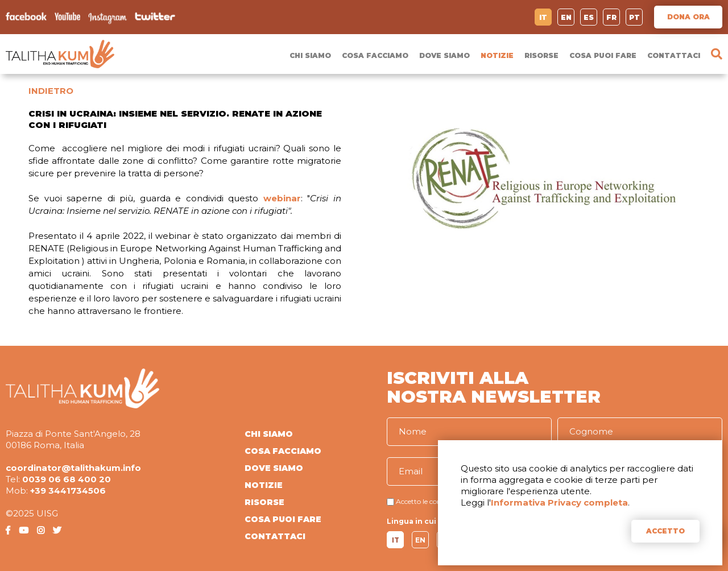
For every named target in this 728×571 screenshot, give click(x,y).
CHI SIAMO (310, 55)
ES (589, 17)
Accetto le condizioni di (433, 501)
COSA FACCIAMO (375, 55)
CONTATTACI (674, 55)
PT (634, 17)
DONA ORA (688, 17)
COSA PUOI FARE (603, 55)
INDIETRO (51, 91)
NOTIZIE (497, 55)
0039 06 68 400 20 (67, 479)
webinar (282, 198)
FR (611, 17)
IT (543, 17)
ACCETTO (665, 531)
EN (566, 17)
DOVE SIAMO (444, 55)
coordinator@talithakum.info (73, 468)
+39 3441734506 (68, 491)
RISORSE (541, 55)
